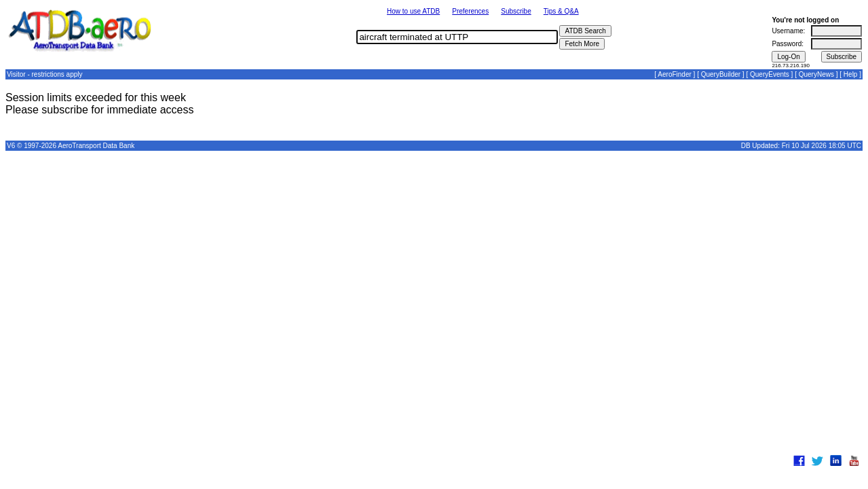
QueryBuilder (721, 74)
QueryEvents (770, 74)
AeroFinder (674, 74)
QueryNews (816, 74)
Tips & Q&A (561, 11)
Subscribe (516, 11)
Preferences (470, 11)
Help (851, 74)
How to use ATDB (413, 11)
